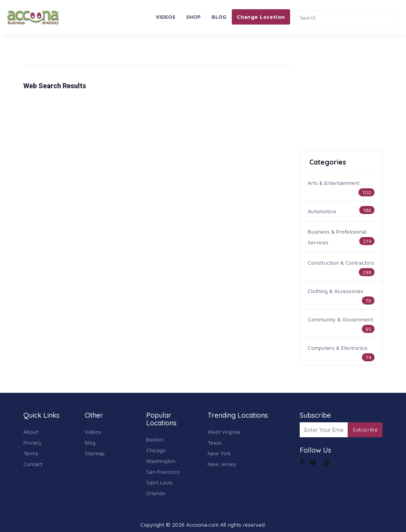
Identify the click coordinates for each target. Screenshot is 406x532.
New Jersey (222, 464)
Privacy (33, 442)
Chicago (156, 450)
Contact (33, 464)
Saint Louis (159, 482)
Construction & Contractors (341, 263)
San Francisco (163, 472)
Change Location (261, 17)
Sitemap (95, 453)
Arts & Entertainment (333, 183)
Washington (161, 461)
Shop (193, 17)
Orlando (156, 493)
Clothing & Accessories (336, 291)
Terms (31, 453)
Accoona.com (202, 525)
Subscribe (365, 430)
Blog (219, 17)
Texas (215, 442)
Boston (155, 439)
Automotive (322, 211)
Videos (166, 17)
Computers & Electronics (338, 348)
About (31, 432)
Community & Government (340, 319)
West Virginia (224, 432)
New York (219, 453)
